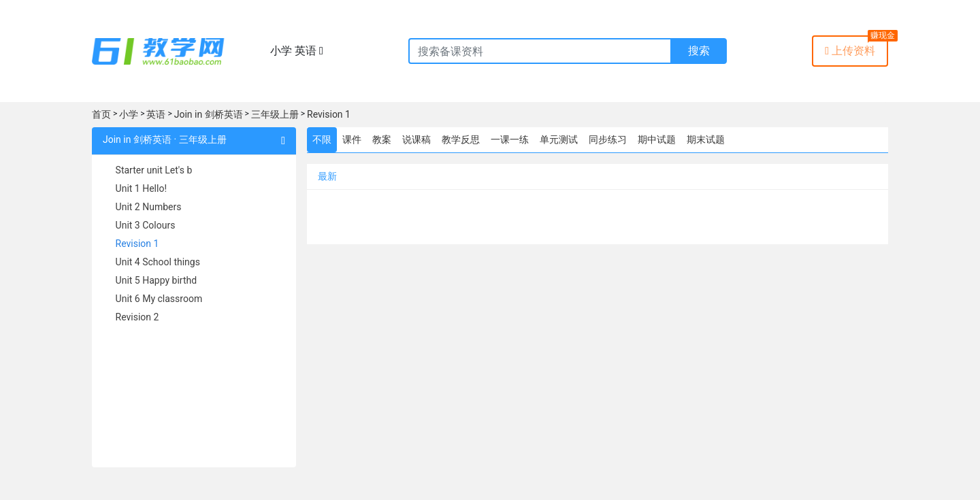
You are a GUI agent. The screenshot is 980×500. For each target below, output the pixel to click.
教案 (382, 139)
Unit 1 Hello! (141, 188)
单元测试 (559, 139)
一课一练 (510, 139)
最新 (327, 176)
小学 (129, 114)
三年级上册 (275, 114)
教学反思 (461, 139)
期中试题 (657, 139)
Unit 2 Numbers (149, 207)
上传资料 (850, 51)
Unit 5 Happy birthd (157, 280)
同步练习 (608, 139)
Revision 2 (137, 317)
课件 (352, 139)
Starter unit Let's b (154, 170)
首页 (101, 114)
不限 (322, 139)
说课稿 (416, 139)
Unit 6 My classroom (159, 299)
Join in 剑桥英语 (209, 114)
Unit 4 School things (158, 262)
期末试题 (706, 139)
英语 (156, 114)
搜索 (699, 51)
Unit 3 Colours (146, 225)
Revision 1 (329, 114)
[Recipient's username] (540, 51)
